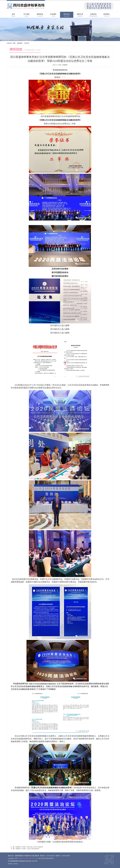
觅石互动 (15, 864)
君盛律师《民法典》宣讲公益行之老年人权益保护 (29, 847)
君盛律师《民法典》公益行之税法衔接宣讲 (27, 849)
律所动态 (20, 43)
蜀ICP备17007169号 (32, 861)
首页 (14, 43)
